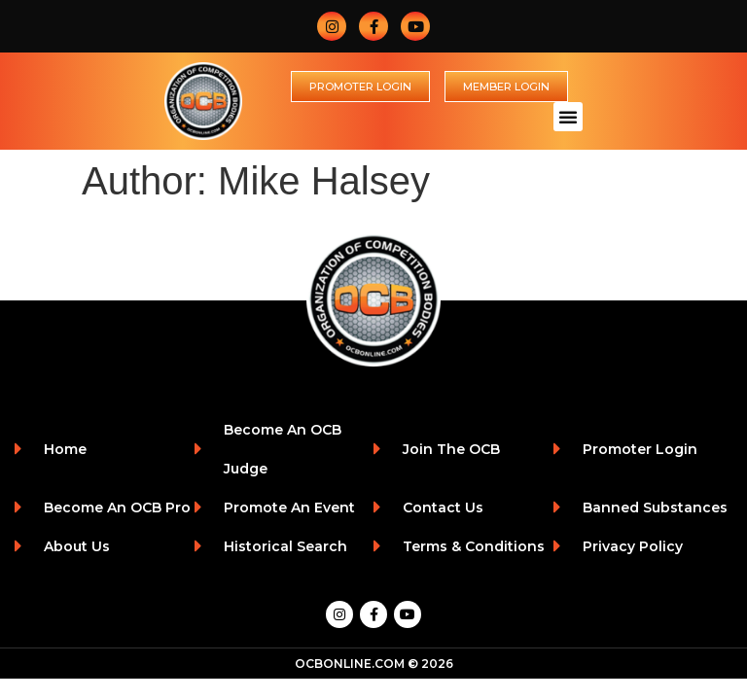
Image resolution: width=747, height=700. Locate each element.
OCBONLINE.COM (350, 664)
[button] (568, 117)
